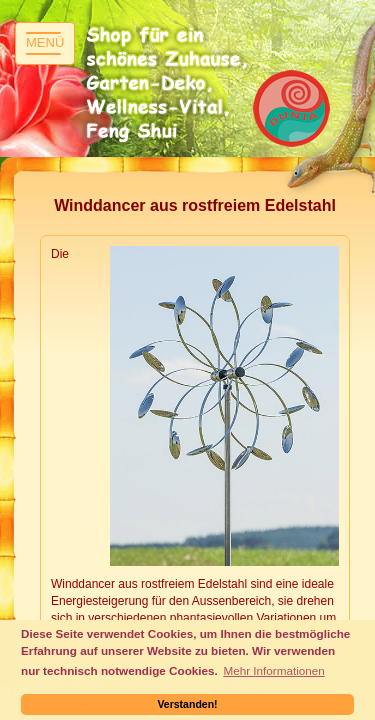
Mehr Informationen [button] (273, 670)
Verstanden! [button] (187, 704)
